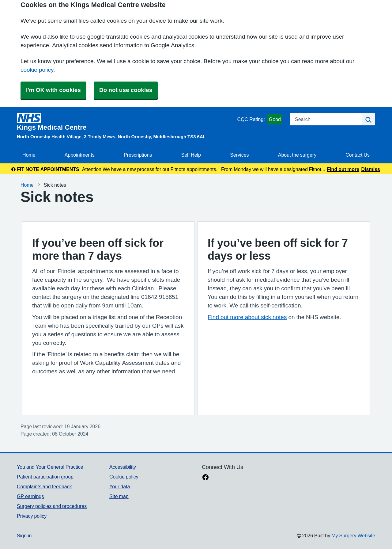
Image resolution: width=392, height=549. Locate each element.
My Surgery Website (353, 536)
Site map (119, 496)
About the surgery (297, 155)
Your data (120, 486)
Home (29, 155)
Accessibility (123, 467)
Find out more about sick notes (247, 317)
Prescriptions (138, 155)
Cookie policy (124, 477)
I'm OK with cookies (53, 90)
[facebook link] (205, 478)
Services (239, 155)
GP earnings (30, 496)
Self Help (191, 155)
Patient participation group (45, 477)
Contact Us (358, 155)
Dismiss (371, 169)
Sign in (24, 536)
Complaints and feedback (44, 486)
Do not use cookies (126, 90)
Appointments (80, 155)
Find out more (343, 169)
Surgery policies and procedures (52, 506)
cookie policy (37, 70)
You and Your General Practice (50, 467)
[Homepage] (126, 122)
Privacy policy (32, 516)
